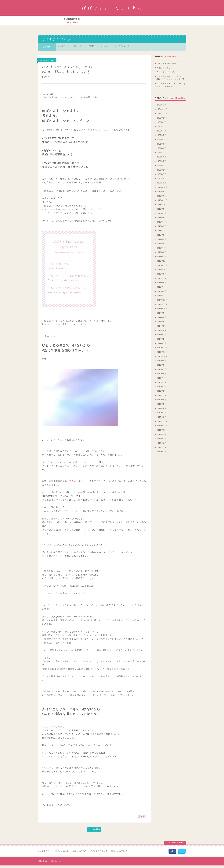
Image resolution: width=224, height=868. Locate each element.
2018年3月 (162, 229)
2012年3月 (162, 415)
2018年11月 (162, 203)
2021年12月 (162, 142)
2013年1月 (162, 389)
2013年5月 (162, 376)
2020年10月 (162, 172)
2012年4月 (162, 411)
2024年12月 (162, 112)
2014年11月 (162, 307)
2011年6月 (162, 446)
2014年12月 (162, 303)
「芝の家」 (73, 484)
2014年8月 (162, 320)
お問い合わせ (43, 863)
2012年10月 (162, 394)
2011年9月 (162, 437)
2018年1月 (162, 233)
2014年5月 (162, 329)
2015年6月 (162, 285)
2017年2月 (162, 242)
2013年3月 (162, 385)
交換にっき (83, 50)
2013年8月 (162, 368)
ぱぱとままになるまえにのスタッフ (131, 22)
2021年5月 (162, 164)
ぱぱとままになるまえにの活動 (90, 22)
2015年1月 (162, 298)
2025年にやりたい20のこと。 (170, 66)
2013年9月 (162, 363)
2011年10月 (162, 433)
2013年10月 (162, 359)
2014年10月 (162, 311)
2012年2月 (162, 420)
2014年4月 (162, 333)
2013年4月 (162, 381)
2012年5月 (162, 407)
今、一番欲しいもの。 (166, 75)
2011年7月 (162, 441)
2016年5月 (162, 246)
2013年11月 (162, 355)
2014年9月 (162, 316)
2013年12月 (162, 350)
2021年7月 (162, 155)
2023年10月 (162, 120)
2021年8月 (162, 151)
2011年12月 (162, 424)
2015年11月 (162, 268)
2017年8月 (162, 238)
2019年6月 (162, 198)
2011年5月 (162, 450)
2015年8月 (162, 277)
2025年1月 (162, 107)
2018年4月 (162, 224)
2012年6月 (162, 402)
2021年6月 (162, 160)
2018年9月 (162, 212)
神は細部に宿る (163, 70)
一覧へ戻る (94, 832)
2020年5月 (162, 181)
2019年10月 (162, 190)
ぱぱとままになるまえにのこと (71, 22)
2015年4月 (162, 290)
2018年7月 (162, 216)
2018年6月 (162, 220)
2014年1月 (162, 346)
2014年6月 (162, 324)
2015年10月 (162, 272)
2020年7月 (162, 177)
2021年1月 (162, 168)
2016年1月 (162, 259)
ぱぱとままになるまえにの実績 (110, 22)
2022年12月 (162, 129)
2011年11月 (162, 428)
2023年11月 (162, 116)
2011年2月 (162, 454)
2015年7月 (162, 281)
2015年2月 (162, 294)
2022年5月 (162, 138)
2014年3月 (162, 337)
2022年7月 (162, 133)
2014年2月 (162, 342)
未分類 (65, 50)
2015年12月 (162, 264)
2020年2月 (162, 186)
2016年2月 (162, 255)
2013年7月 (162, 372)
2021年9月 (162, 146)
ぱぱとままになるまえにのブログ (152, 22)
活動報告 (102, 50)
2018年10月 (162, 207)
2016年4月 (162, 251)
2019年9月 (162, 194)
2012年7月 (162, 398)
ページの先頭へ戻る (175, 845)
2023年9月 (162, 125)
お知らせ (120, 50)
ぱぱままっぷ (56, 863)
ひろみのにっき (142, 50)
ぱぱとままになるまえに (112, 8)
